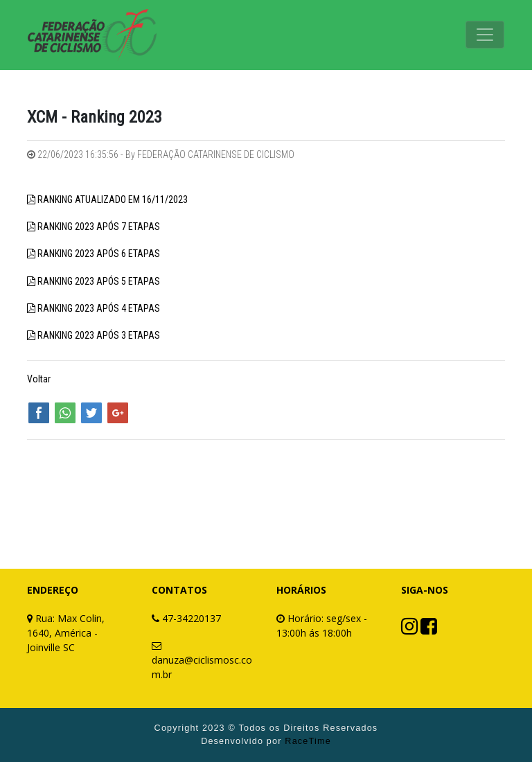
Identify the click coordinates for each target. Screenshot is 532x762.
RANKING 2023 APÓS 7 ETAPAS (99, 227)
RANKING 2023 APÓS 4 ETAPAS (99, 308)
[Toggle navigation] (485, 35)
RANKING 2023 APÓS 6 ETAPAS (99, 254)
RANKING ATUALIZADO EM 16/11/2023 (113, 200)
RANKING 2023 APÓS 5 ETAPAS (99, 281)
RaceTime (308, 741)
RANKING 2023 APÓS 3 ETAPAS (99, 335)
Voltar (39, 379)
